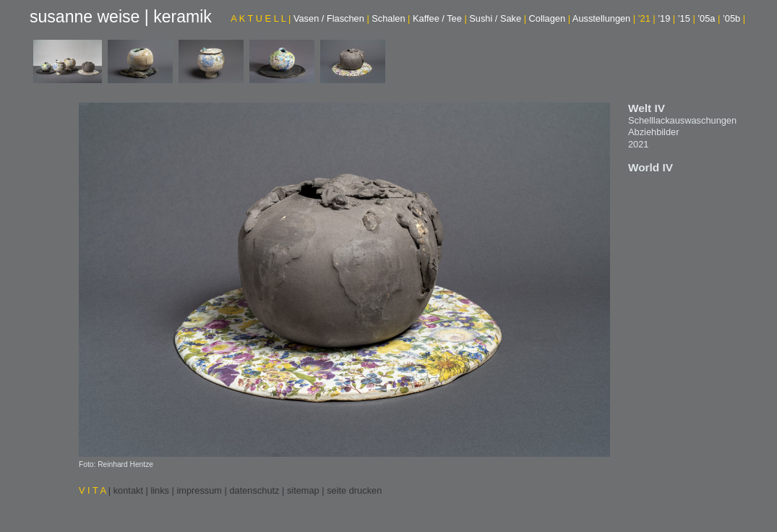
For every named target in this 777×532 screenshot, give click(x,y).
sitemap (303, 490)
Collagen (550, 18)
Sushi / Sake (498, 18)
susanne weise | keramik (121, 17)
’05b (734, 18)
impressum (199, 490)
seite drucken (354, 490)
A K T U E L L (261, 18)
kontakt (128, 490)
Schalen (391, 18)
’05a (709, 18)
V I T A (94, 490)
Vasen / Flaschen (331, 18)
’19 (666, 18)
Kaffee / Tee (440, 18)
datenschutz (254, 490)
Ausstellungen (604, 18)
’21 (647, 18)
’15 (687, 18)
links (160, 490)
